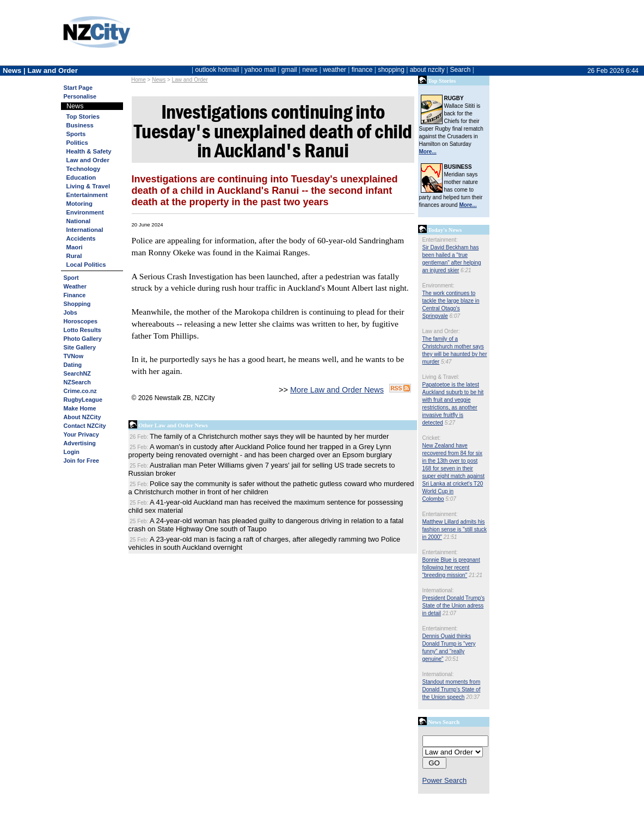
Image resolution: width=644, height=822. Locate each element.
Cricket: (432, 438)
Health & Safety (89, 151)
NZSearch (77, 382)
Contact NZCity (85, 426)
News (159, 80)
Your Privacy (81, 434)
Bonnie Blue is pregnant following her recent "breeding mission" (451, 568)
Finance (75, 295)
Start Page (78, 88)
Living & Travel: (441, 377)
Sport (71, 278)
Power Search (445, 780)
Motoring (79, 204)
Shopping (77, 304)
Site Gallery (80, 347)
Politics (77, 143)
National (79, 221)
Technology (84, 169)
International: (438, 590)
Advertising (80, 443)
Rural (74, 256)
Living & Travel (88, 186)
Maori (75, 247)
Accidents (81, 238)
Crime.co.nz (80, 391)
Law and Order (190, 80)
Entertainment (87, 195)
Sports (76, 134)
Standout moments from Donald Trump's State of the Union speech (452, 689)
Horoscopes (81, 321)
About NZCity (82, 417)
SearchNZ (77, 373)
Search (460, 70)
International (85, 230)
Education (81, 177)
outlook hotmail (217, 70)
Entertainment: (440, 240)
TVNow (74, 356)
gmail (289, 70)
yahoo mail (260, 70)
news (310, 70)
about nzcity (427, 70)
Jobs (70, 312)
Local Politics (86, 265)
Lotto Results (82, 330)
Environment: (438, 286)
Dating (73, 365)
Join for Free (81, 461)
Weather (75, 286)
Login (72, 452)
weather (335, 70)
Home (139, 80)
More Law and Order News (337, 390)
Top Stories (83, 116)
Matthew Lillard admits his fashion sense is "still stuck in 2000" (455, 529)
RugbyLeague (83, 400)
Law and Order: (441, 331)
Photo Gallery (83, 339)
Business (80, 125)
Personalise (80, 96)
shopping (391, 70)
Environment (85, 212)
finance (362, 70)
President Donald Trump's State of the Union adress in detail (454, 606)
